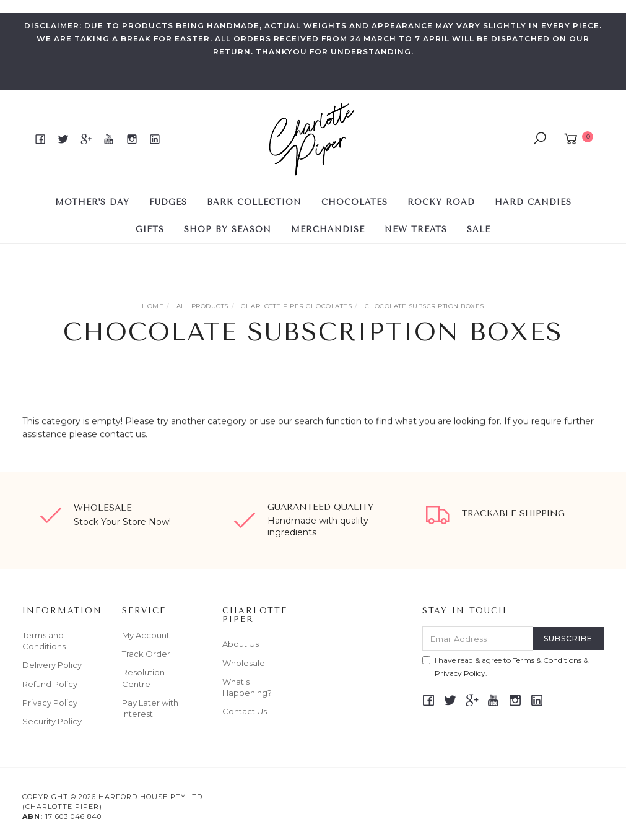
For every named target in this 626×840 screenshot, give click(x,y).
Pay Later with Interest (150, 708)
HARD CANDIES (533, 202)
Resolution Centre (143, 678)
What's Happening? (247, 687)
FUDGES (168, 202)
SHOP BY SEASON (228, 229)
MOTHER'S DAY (92, 202)
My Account (146, 635)
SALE (479, 229)
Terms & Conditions (547, 660)
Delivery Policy (52, 665)
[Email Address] (478, 639)
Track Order (146, 654)
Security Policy (52, 721)
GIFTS (150, 229)
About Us (241, 644)
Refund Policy (50, 684)
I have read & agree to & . (505, 667)
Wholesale (244, 663)
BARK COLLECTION (254, 202)
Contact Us (245, 711)
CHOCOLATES (354, 202)
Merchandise (328, 229)
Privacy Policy (50, 703)
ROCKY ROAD (441, 202)
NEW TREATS (416, 229)
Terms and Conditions (44, 641)
